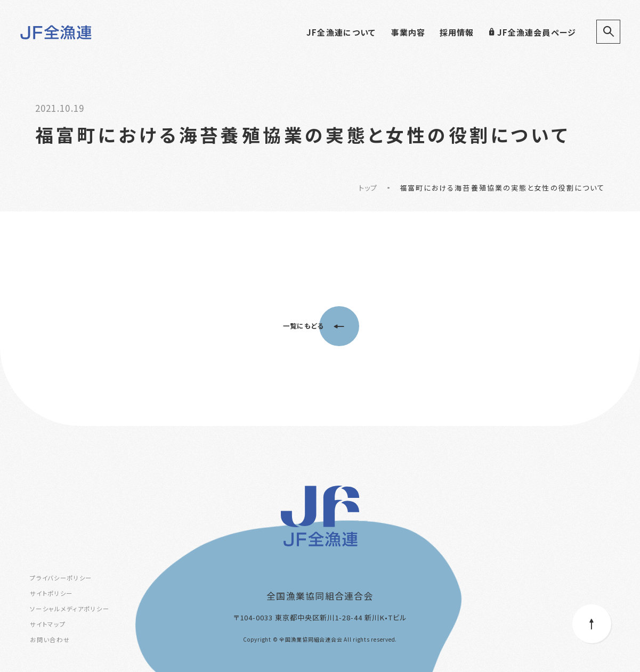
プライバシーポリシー (61, 578)
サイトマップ (48, 624)
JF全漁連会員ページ (532, 32)
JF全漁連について (341, 32)
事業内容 (408, 32)
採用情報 (457, 32)
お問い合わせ (50, 640)
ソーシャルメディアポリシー (70, 609)
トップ (368, 188)
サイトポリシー (51, 593)
